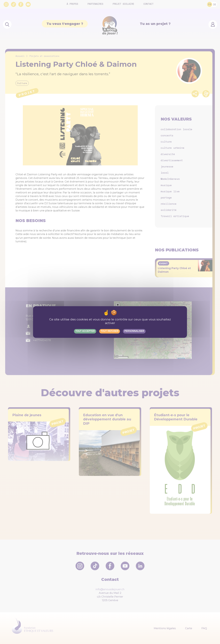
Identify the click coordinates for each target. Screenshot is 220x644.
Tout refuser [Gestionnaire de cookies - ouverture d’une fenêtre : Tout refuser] (110, 331)
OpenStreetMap (181, 358)
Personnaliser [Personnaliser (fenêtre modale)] (134, 331)
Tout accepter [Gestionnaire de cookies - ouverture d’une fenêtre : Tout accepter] (85, 331)
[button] (118, 305)
